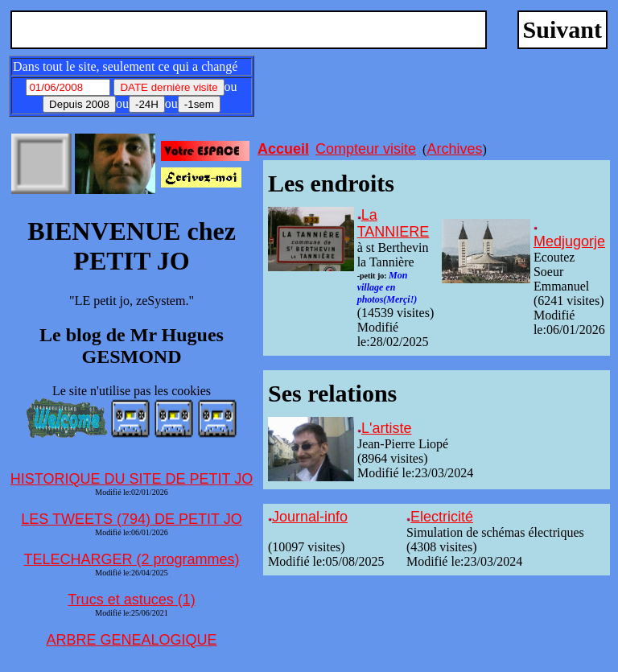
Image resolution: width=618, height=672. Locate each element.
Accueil (283, 149)
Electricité (442, 517)
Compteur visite (366, 149)
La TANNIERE (393, 223)
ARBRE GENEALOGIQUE (131, 640)
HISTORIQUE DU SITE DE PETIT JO (132, 479)
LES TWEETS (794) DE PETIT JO (131, 519)
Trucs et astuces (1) (131, 600)
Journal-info (310, 517)
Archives (454, 149)
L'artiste (386, 428)
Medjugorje (569, 241)
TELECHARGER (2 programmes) (131, 559)
